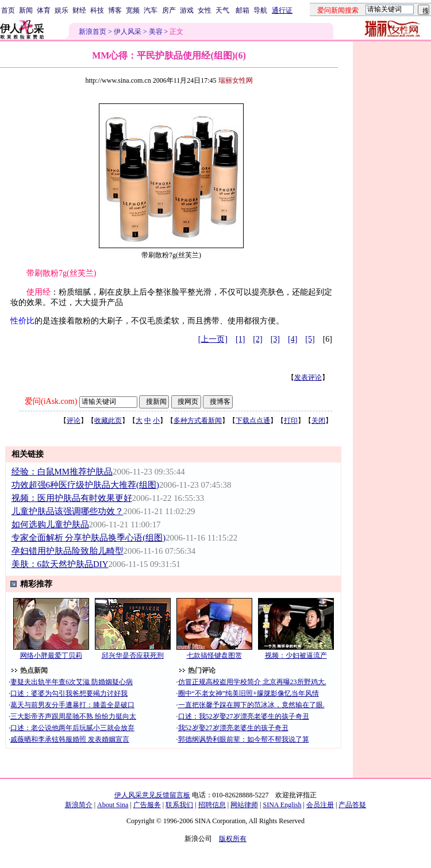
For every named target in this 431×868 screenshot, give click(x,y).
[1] (240, 339)
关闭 (318, 421)
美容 (156, 32)
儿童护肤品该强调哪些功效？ (68, 511)
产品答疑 (352, 805)
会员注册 (320, 805)
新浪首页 (93, 32)
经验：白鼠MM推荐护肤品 (62, 472)
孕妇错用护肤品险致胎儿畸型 (68, 551)
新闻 (26, 10)
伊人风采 (128, 32)
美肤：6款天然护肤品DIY (60, 564)
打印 (291, 421)
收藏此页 (108, 421)
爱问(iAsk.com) (51, 401)
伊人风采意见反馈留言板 (152, 795)
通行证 (282, 10)
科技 (97, 10)
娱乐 (61, 10)
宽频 (133, 10)
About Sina (113, 805)
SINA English (282, 805)
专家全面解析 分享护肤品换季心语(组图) (89, 538)
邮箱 (243, 10)
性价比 (22, 321)
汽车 (151, 10)
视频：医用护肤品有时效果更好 (72, 498)
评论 (74, 421)
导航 (260, 10)
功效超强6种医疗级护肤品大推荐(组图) (85, 485)
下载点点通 (253, 421)
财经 (79, 10)
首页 (8, 10)
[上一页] (213, 339)
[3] (275, 339)
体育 (44, 10)
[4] (293, 339)
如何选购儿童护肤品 (50, 524)
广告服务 (147, 805)
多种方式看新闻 (198, 421)
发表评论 (308, 377)
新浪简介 (79, 805)
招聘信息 (212, 805)
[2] (257, 339)
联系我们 (179, 805)
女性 (205, 10)
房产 (169, 10)
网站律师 (244, 805)
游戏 (187, 10)
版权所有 (233, 839)
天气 (222, 10)
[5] (310, 339)
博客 (115, 10)
